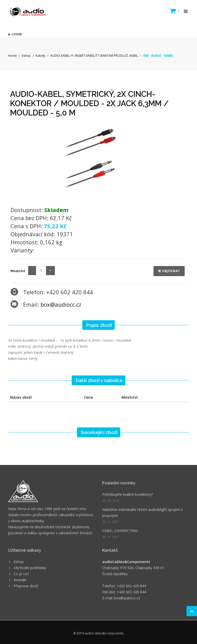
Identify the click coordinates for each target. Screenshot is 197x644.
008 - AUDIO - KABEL (158, 56)
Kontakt (20, 580)
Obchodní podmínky (30, 568)
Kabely (41, 56)
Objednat (169, 271)
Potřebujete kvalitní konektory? (127, 494)
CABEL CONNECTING (120, 531)
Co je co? (21, 574)
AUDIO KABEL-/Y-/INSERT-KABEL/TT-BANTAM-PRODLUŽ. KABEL (94, 56)
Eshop (26, 56)
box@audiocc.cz (61, 304)
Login (15, 34)
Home (12, 56)
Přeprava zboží (26, 586)
